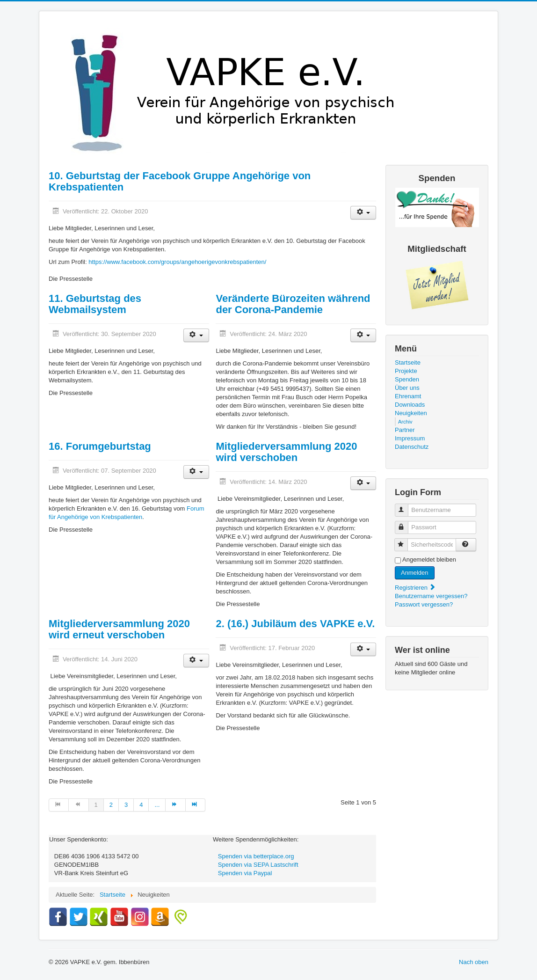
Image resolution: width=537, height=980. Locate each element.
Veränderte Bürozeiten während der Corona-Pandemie (293, 304)
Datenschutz (412, 447)
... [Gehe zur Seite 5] (157, 805)
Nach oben (474, 962)
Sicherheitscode (405, 541)
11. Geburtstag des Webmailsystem (95, 304)
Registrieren (415, 588)
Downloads (410, 405)
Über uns (407, 388)
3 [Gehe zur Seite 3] (126, 805)
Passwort (406, 523)
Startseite (408, 362)
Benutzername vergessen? (431, 596)
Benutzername (406, 506)
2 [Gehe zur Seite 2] (111, 805)
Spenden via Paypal (245, 873)
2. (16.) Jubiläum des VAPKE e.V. (295, 624)
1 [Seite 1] (96, 805)
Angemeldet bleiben (429, 559)
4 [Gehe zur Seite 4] (141, 805)
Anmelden (415, 573)
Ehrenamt (408, 396)
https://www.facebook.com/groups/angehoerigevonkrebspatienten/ (177, 262)
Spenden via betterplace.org (256, 856)
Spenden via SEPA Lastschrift (258, 865)
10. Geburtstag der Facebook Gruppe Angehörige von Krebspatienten (180, 181)
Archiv (405, 422)
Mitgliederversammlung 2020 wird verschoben (286, 452)
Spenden (407, 379)
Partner (405, 430)
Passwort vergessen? (424, 604)
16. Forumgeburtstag (100, 446)
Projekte (406, 371)
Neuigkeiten (411, 413)
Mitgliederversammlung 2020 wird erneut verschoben (119, 629)
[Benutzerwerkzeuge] (363, 213)
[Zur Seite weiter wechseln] (175, 805)
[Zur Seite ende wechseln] (196, 805)
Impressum (410, 438)
